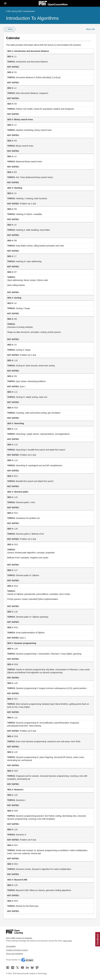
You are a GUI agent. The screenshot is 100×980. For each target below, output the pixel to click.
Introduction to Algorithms (32, 18)
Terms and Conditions (15, 954)
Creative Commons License (17, 950)
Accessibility (11, 946)
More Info (90, 29)
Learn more (67, 941)
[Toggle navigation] (5, 3)
